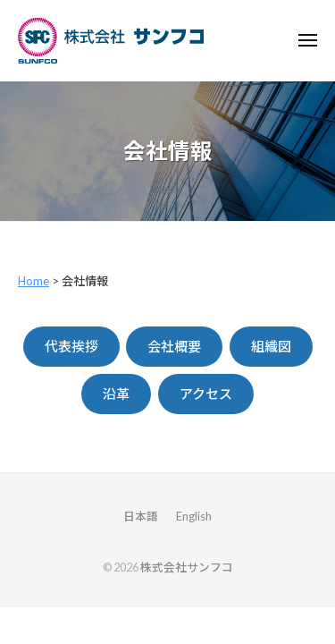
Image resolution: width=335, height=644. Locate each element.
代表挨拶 (71, 346)
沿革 (116, 394)
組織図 (271, 346)
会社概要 (174, 346)
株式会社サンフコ (187, 567)
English (194, 516)
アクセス (206, 394)
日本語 (141, 516)
